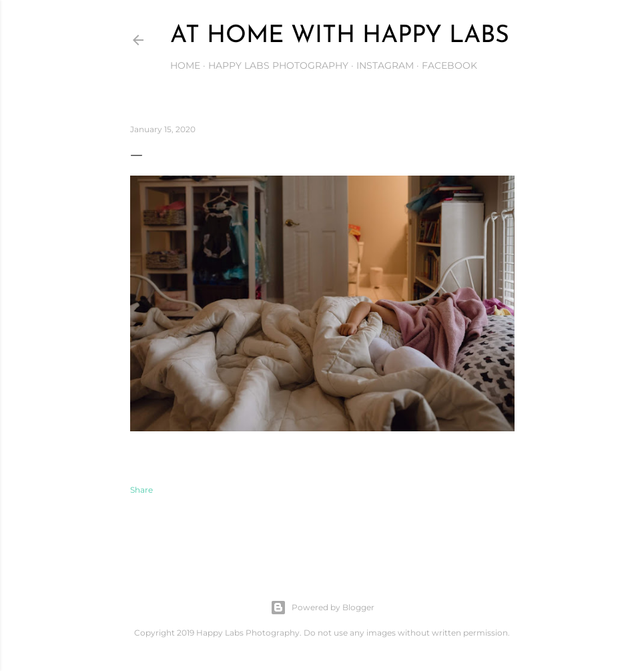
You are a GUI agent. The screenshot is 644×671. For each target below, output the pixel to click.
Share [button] (141, 490)
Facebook (449, 65)
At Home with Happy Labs (340, 36)
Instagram (385, 65)
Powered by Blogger (322, 608)
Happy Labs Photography (278, 65)
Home (185, 65)
